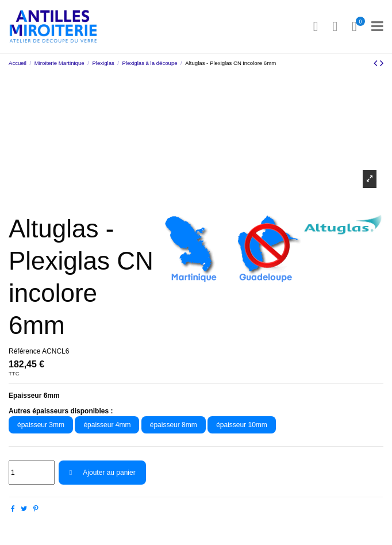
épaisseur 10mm (242, 425)
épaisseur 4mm (107, 425)
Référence (24, 351)
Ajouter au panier (102, 473)
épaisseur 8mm (174, 425)
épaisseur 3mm (41, 425)
